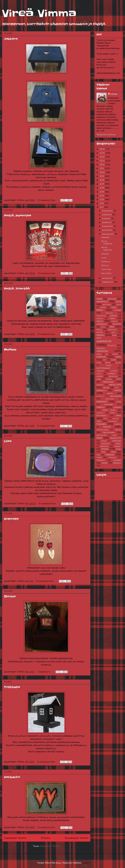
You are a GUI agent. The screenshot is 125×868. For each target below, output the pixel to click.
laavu (99, 374)
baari (119, 305)
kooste (115, 354)
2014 (102, 196)
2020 (103, 172)
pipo (105, 418)
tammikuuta (108, 282)
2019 (102, 176)
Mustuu (10, 350)
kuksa (99, 363)
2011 (102, 207)
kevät (99, 338)
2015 (102, 192)
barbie (103, 307)
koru (118, 357)
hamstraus (101, 316)
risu (114, 435)
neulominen (116, 396)
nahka (110, 393)
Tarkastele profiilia (106, 134)
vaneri (104, 463)
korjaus (101, 357)
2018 (102, 180)
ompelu (100, 407)
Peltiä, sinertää (17, 289)
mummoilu (101, 390)
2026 (103, 149)
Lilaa (8, 441)
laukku (100, 376)
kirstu (99, 354)
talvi (103, 452)
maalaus (108, 382)
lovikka (109, 379)
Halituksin (12, 777)
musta (118, 390)
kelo (114, 332)
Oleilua (10, 596)
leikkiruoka (113, 376)
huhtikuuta (107, 230)
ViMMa (114, 94)
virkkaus (117, 463)
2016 (102, 188)
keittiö (100, 332)
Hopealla (11, 519)
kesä (114, 335)
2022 (102, 164)
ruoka (104, 441)
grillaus (109, 313)
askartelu (102, 301)
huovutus (117, 324)
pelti (113, 413)
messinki (100, 385)
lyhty (119, 379)
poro (99, 421)
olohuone (109, 404)
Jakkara (11, 39)
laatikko (114, 371)
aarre (99, 299)
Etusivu (45, 838)
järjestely (112, 330)
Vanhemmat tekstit (76, 838)
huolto (114, 321)
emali (114, 307)
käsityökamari (103, 368)
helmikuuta (108, 278)
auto (118, 301)
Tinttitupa (12, 687)
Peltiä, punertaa (18, 216)
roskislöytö (115, 438)
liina (99, 379)
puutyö (107, 427)
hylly (103, 327)
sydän (105, 449)
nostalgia (110, 399)
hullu (100, 321)
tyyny (99, 457)
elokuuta (107, 218)
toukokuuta (108, 226)
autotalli (107, 304)
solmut (118, 446)
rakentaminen (102, 430)
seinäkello (106, 444)
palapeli (100, 413)
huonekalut (102, 324)
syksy (118, 449)
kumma (109, 365)
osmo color (109, 410)
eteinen (118, 310)
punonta (117, 424)
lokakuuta (107, 215)
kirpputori (102, 351)
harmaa (113, 316)
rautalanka (109, 432)
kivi (107, 354)
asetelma (112, 299)
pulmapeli (113, 421)
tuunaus (110, 454)
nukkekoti (102, 401)
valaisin (117, 460)
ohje (119, 402)
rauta (118, 430)
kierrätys (104, 341)
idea (112, 327)
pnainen (115, 419)
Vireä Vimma (39, 14)
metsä (106, 387)
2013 (102, 199)
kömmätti (100, 371)
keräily (100, 335)
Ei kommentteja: (47, 200)
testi (98, 455)
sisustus (104, 446)
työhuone (112, 457)
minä (117, 388)
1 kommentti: (44, 672)
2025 (102, 153)
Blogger (87, 863)
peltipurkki (101, 416)
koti (105, 360)
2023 (102, 161)
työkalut (101, 460)
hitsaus (100, 318)
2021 (102, 168)
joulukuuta (108, 211)
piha (119, 415)
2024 (102, 157)
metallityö (115, 385)
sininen (118, 444)
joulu (99, 329)
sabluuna (117, 441)
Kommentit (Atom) (50, 846)
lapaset (112, 373)
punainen (101, 424)
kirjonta (101, 348)
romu (99, 438)
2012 (102, 203)
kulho (108, 362)
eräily (100, 310)
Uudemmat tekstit (15, 838)
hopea (112, 318)
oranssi (117, 407)
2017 (102, 184)
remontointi (101, 435)
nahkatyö (100, 396)
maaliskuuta (108, 234)
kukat (114, 360)
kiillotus (112, 345)
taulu (113, 452)
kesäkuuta (107, 222)
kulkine (118, 363)
